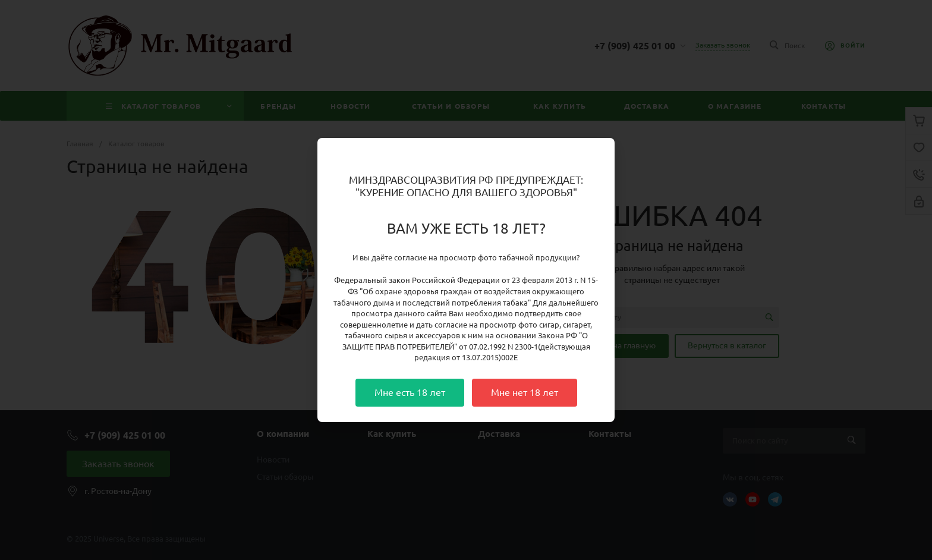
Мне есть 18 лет (410, 392)
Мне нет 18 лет (525, 392)
